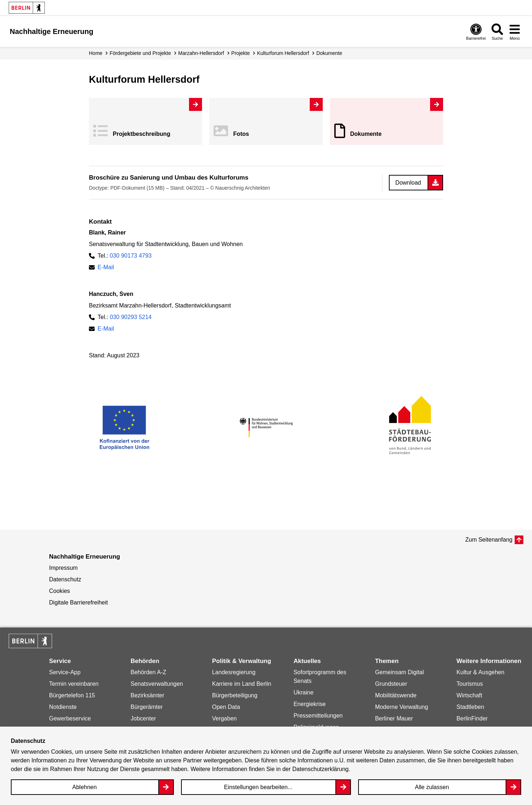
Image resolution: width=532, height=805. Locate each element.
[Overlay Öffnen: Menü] (515, 32)
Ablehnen (85, 787)
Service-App (65, 672)
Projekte (241, 53)
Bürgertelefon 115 (72, 695)
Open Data (226, 707)
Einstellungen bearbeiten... (258, 787)
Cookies (60, 591)
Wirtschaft (469, 695)
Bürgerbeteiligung (235, 695)
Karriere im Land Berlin (242, 684)
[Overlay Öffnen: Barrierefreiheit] (476, 32)
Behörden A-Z (148, 672)
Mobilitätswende (396, 695)
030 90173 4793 (131, 256)
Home (96, 53)
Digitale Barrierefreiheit (79, 602)
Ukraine (303, 692)
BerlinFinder (472, 718)
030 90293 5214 (131, 317)
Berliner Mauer (394, 718)
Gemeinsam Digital (400, 672)
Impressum (63, 568)
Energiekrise (310, 704)
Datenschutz (65, 579)
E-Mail (106, 267)
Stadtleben (470, 707)
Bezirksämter (147, 695)
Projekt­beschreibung (141, 134)
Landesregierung (234, 672)
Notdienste (63, 707)
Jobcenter (143, 718)
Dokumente (366, 134)
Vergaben (225, 718)
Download (408, 183)
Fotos (241, 134)
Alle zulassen (432, 787)
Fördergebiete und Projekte (140, 53)
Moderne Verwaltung (402, 707)
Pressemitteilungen (318, 716)
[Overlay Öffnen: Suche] (497, 32)
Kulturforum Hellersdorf (283, 53)
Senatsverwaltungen (157, 684)
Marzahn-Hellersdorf (201, 53)
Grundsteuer (391, 684)
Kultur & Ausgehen (480, 672)
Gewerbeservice (70, 718)
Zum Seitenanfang (489, 540)
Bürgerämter (147, 707)
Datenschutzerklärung (321, 769)
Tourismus (470, 684)
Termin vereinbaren (74, 684)
